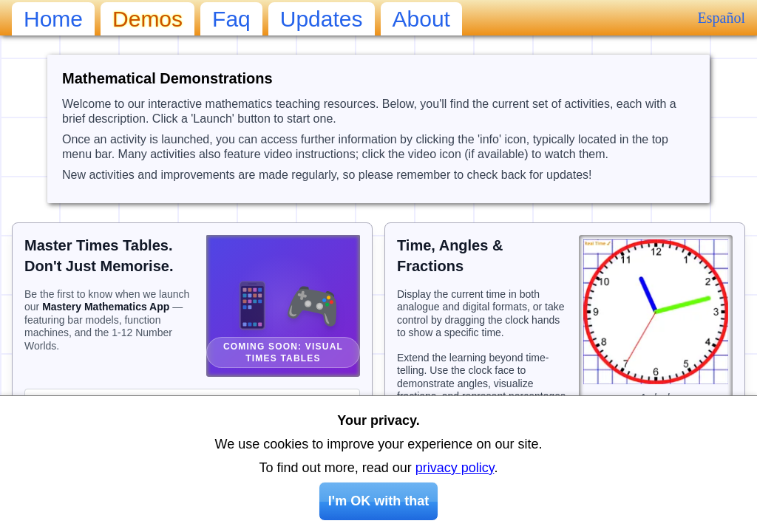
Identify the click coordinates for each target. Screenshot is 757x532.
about (421, 19)
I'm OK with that (378, 501)
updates (322, 19)
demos (147, 19)
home (53, 19)
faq (231, 19)
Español (722, 18)
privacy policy (455, 468)
